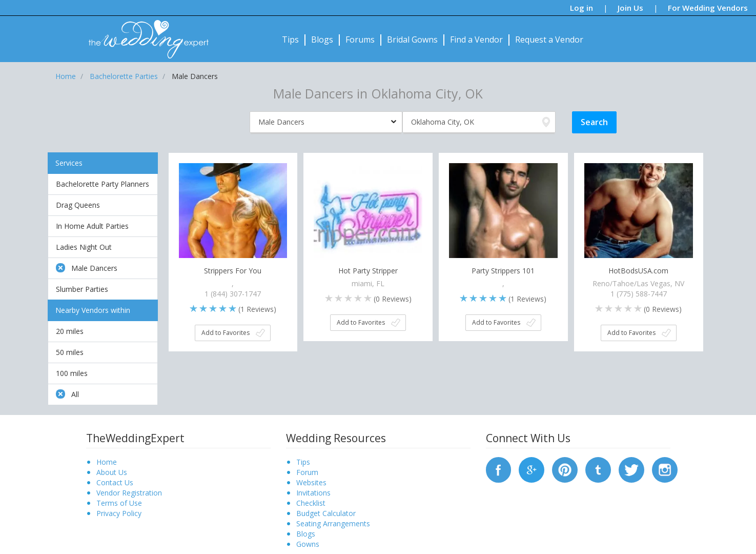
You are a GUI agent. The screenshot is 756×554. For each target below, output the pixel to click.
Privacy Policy (119, 513)
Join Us (630, 8)
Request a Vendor (549, 39)
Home (107, 462)
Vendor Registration (129, 493)
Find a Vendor (476, 39)
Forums (360, 39)
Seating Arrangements (333, 523)
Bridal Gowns (412, 39)
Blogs (322, 39)
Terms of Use (119, 503)
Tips (290, 39)
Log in (581, 8)
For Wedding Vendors (708, 8)
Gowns (308, 544)
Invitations (313, 493)
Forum (307, 472)
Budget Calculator (326, 513)
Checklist (311, 503)
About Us (112, 472)
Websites (311, 482)
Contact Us (115, 482)
